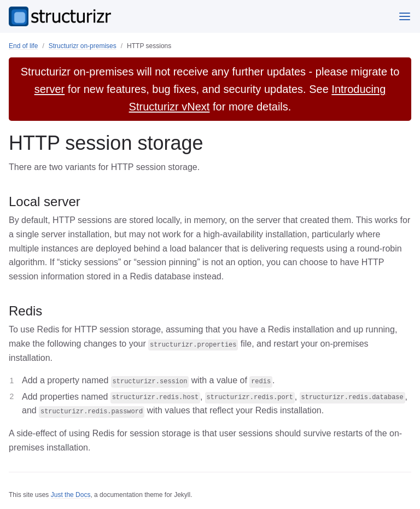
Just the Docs (71, 495)
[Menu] (405, 16)
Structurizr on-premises (83, 46)
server (50, 89)
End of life (23, 46)
